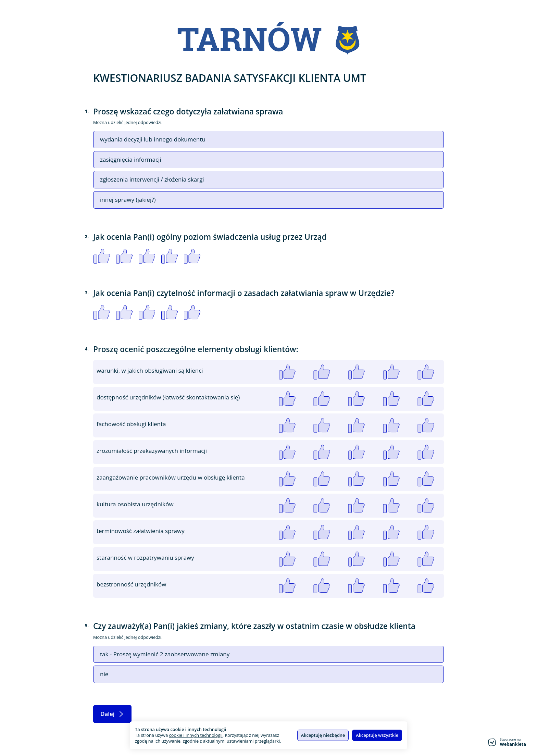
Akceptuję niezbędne (323, 735)
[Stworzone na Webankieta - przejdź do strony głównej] (507, 742)
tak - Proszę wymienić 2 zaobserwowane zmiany (165, 654)
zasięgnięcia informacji (131, 160)
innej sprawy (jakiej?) (128, 200)
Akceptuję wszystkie (377, 735)
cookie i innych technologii (196, 735)
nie (104, 674)
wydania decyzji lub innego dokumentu (153, 139)
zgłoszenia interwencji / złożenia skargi (152, 179)
